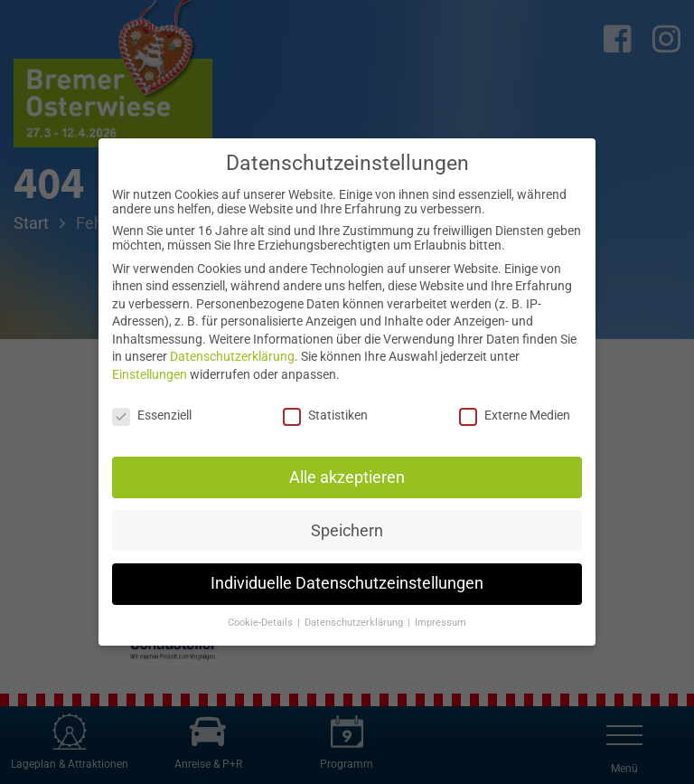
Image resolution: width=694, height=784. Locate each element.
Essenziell (152, 415)
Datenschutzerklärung (232, 356)
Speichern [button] (347, 531)
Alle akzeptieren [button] (347, 477)
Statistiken (325, 415)
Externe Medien (515, 415)
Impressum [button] (441, 623)
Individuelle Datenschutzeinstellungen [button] (347, 583)
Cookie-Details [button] (262, 623)
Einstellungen (150, 374)
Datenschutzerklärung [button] (355, 623)
